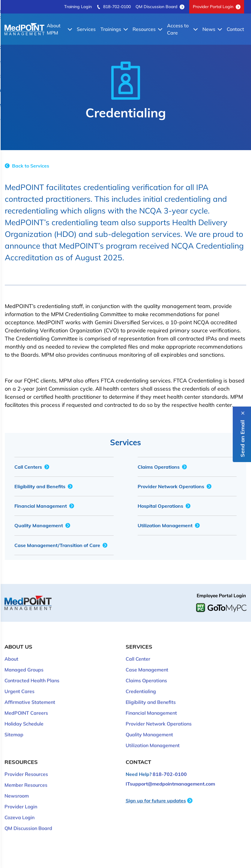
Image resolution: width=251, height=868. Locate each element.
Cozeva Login (19, 808)
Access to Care (182, 29)
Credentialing (141, 682)
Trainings (114, 29)
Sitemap (14, 725)
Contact (235, 29)
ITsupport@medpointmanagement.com (170, 775)
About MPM (59, 29)
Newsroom (17, 787)
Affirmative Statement (30, 693)
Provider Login (21, 797)
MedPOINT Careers (26, 704)
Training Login (78, 7)
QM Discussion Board (160, 7)
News (212, 29)
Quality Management (42, 525)
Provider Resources (26, 765)
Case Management (147, 661)
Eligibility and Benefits (43, 486)
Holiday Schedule (24, 715)
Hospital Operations (164, 506)
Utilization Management (169, 525)
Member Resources (26, 776)
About (11, 650)
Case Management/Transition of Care (61, 545)
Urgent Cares (19, 682)
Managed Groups (24, 661)
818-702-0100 (114, 7)
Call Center (138, 650)
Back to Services (27, 166)
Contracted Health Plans (32, 671)
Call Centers (32, 467)
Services (86, 29)
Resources (147, 29)
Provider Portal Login (217, 7)
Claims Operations (162, 467)
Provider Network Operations (175, 486)
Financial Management (44, 506)
